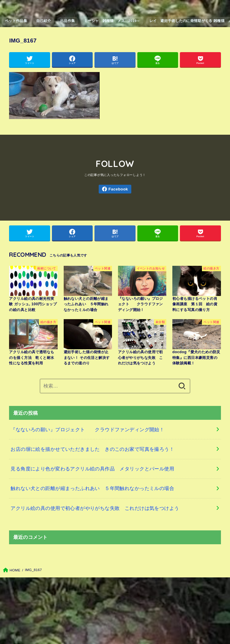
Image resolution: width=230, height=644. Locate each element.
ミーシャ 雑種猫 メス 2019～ (112, 21)
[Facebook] (115, 189)
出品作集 (67, 21)
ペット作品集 (16, 21)
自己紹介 (44, 21)
